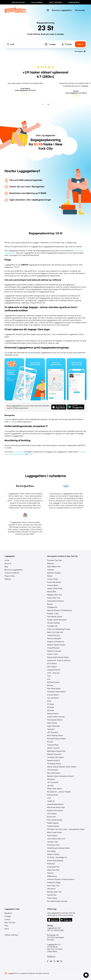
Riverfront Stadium (54, 573)
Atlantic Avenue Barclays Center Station (62, 767)
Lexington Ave (52, 842)
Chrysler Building (53, 623)
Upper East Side (53, 870)
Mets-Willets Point (54, 567)
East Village (51, 851)
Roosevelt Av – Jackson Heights (59, 792)
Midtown (50, 873)
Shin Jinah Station (54, 773)
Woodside (51, 779)
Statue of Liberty (53, 854)
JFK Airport (51, 889)
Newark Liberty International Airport (60, 776)
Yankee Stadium (53, 826)
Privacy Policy (10, 576)
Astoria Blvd (52, 592)
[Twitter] (51, 961)
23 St (49, 701)
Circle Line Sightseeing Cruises (59, 629)
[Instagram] (54, 961)
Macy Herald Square (55, 820)
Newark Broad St (54, 760)
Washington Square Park (56, 751)
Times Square (52, 898)
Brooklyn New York (54, 892)
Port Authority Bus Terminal (57, 901)
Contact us (51, 956)
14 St (49, 798)
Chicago (8, 916)
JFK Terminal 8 (53, 782)
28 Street (51, 710)
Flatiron (50, 576)
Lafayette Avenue (53, 670)
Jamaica (50, 785)
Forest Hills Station (54, 582)
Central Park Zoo (53, 635)
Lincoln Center (53, 579)
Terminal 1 (51, 729)
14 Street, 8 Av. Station (56, 757)
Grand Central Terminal (56, 717)
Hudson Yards (52, 654)
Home (7, 560)
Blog (6, 567)
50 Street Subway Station (57, 739)
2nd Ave (50, 685)
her (10, 422)
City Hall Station (53, 698)
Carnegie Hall (52, 626)
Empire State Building (55, 860)
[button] (86, 975)
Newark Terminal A (54, 754)
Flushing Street (53, 795)
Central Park (52, 895)
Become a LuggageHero (62, 10)
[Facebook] (48, 961)
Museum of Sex (53, 613)
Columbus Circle (53, 845)
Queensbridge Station (55, 804)
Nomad (50, 742)
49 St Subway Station (55, 735)
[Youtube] (58, 961)
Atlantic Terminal (53, 748)
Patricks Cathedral (54, 638)
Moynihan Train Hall (54, 560)
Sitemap (8, 579)
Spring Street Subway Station (58, 657)
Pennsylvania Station (55, 720)
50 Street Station (53, 682)
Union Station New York (56, 839)
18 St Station (52, 814)
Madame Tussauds (54, 651)
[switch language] (48, 10)
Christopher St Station (55, 601)
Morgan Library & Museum (57, 620)
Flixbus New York (54, 598)
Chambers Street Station (56, 692)
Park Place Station (54, 688)
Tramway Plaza (53, 745)
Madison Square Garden (56, 645)
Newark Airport (53, 713)
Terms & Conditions (12, 573)
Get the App (80, 10)
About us (8, 563)
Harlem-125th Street (55, 588)
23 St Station (52, 663)
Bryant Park (51, 817)
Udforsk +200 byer (11, 935)
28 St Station (52, 667)
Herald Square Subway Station (59, 848)
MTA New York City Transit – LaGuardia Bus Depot (66, 829)
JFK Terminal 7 (53, 770)
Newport (50, 563)
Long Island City (53, 867)
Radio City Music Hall (55, 632)
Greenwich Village (54, 882)
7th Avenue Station (54, 764)
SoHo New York (53, 886)
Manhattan (51, 864)
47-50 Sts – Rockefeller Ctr (57, 857)
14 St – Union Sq (53, 673)
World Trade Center (54, 832)
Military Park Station (54, 789)
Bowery (50, 604)
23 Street (51, 707)
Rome (7, 929)
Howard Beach (53, 585)
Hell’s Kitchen (52, 723)
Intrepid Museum (53, 648)
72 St (49, 676)
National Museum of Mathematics (60, 610)
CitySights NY (52, 607)
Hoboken (51, 570)
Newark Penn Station (55, 810)
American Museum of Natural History (61, 879)
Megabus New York (54, 595)
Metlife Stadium (53, 823)
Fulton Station (52, 835)
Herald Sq (51, 801)
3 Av (49, 679)
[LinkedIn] (61, 961)
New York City (10, 922)
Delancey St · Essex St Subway (59, 660)
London (7, 919)
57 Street (51, 704)
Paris (6, 926)
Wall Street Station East (56, 807)
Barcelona (8, 913)
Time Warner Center (55, 617)
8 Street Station (53, 695)
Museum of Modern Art (56, 642)
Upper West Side (53, 726)
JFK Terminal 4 (53, 732)
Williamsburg (52, 876)
